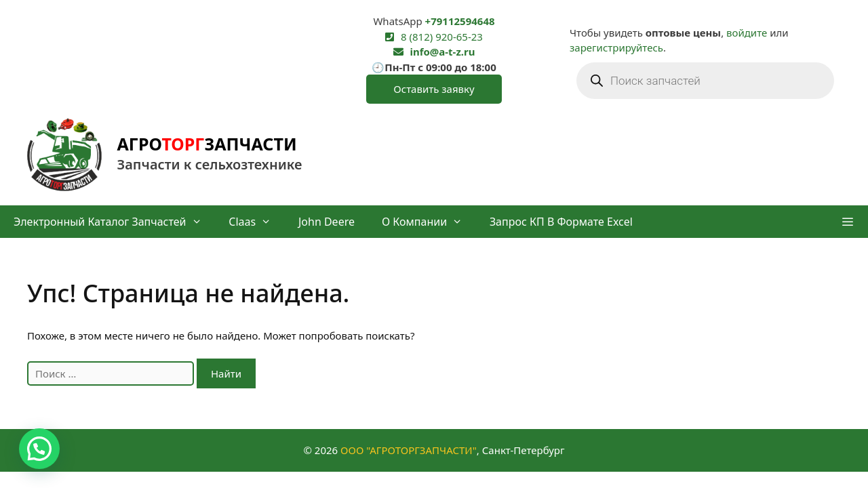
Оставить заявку (434, 89)
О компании (429, 222)
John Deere (327, 222)
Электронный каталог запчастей (114, 222)
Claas (257, 222)
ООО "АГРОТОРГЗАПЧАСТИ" (409, 450)
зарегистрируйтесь (616, 47)
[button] (847, 222)
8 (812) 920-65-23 (442, 37)
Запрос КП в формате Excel (561, 222)
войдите (747, 33)
